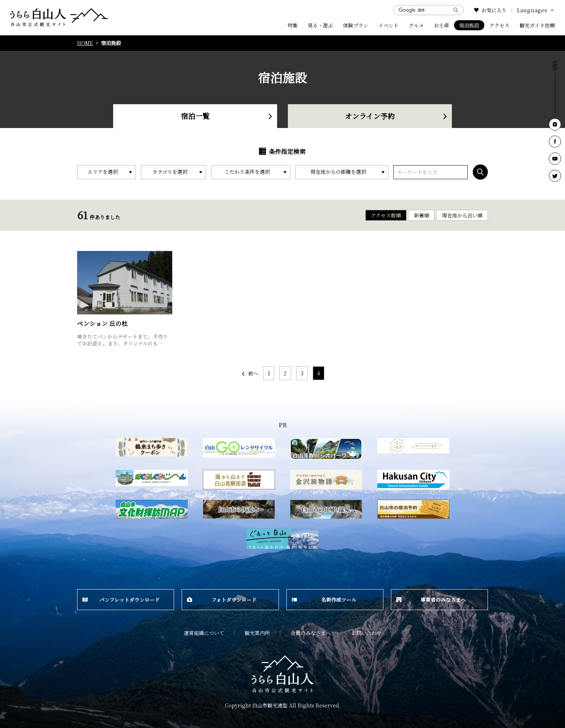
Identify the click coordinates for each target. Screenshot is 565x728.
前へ (250, 373)
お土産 (441, 25)
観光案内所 (257, 633)
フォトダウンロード (222, 600)
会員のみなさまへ (311, 633)
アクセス (499, 25)
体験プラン (356, 25)
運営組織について (204, 633)
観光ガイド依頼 (537, 25)
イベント (388, 25)
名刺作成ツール (324, 600)
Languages (536, 10)
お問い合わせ (366, 633)
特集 (293, 25)
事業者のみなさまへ (431, 600)
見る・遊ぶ (320, 25)
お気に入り (490, 10)
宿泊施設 (469, 25)
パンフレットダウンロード (121, 600)
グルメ (416, 25)
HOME (85, 43)
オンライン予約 (397, 116)
